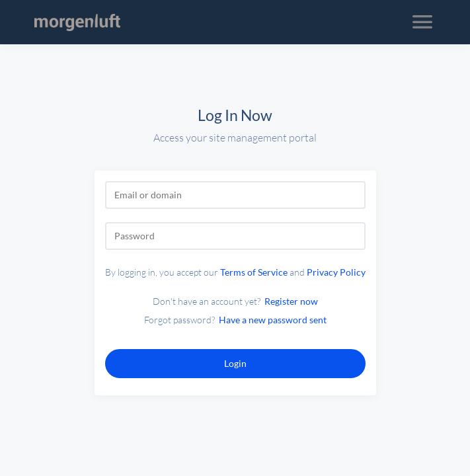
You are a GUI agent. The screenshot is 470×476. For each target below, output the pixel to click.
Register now (291, 301)
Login (235, 363)
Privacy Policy (336, 272)
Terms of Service (254, 272)
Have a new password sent (273, 320)
